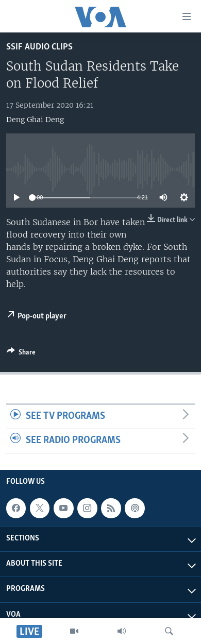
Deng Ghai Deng (35, 120)
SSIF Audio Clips (39, 47)
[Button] (21, 354)
